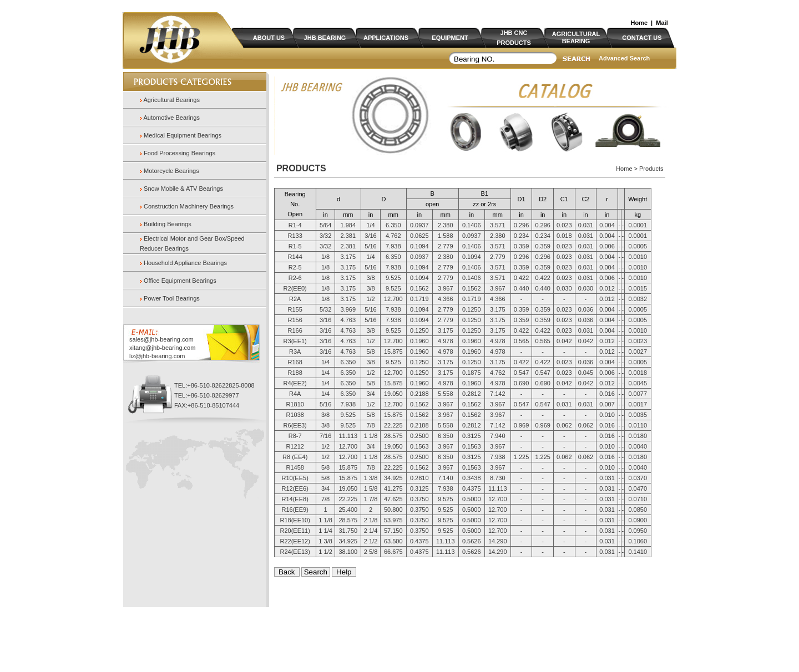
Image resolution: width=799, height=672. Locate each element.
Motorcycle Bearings (171, 171)
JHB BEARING (325, 38)
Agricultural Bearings (171, 100)
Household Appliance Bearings (185, 263)
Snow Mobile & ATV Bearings (183, 189)
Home (639, 23)
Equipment (337, 634)
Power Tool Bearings (172, 298)
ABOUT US (269, 38)
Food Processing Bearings (179, 153)
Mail (662, 23)
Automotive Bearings (171, 118)
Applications (301, 634)
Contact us (404, 634)
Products (268, 634)
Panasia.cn (402, 624)
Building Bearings (168, 224)
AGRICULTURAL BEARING (576, 37)
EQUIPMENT (450, 38)
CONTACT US (642, 38)
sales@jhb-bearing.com (161, 339)
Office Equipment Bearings (180, 281)
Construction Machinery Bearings (189, 206)
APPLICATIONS (386, 38)
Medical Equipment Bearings (183, 135)
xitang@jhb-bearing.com (162, 348)
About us (239, 634)
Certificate (371, 634)
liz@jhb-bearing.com (157, 356)
